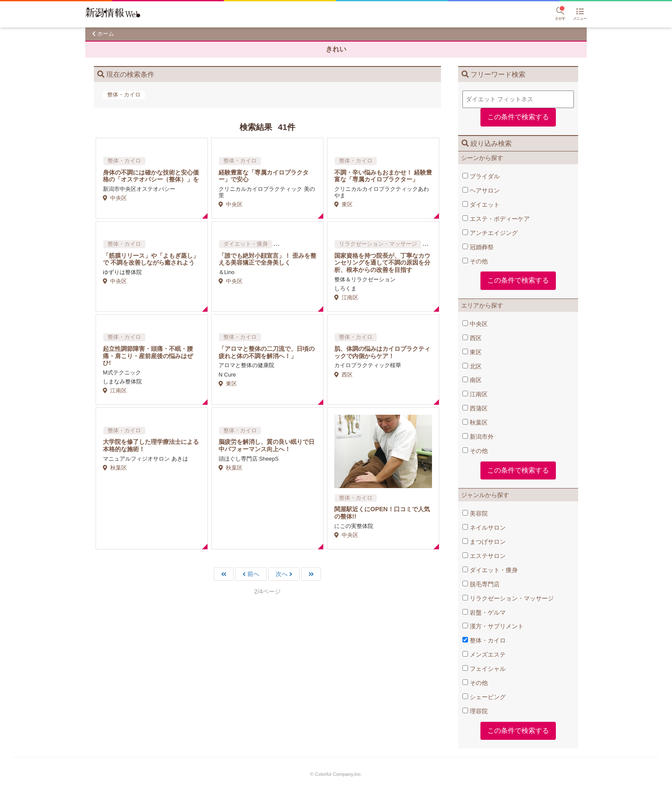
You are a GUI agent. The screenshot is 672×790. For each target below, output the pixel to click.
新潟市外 (478, 437)
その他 (475, 261)
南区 (472, 380)
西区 (472, 338)
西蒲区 (475, 408)
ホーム (106, 34)
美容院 (475, 513)
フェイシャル (484, 669)
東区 (472, 352)
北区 (472, 366)
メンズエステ (484, 654)
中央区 (475, 324)
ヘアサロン (481, 190)
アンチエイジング (490, 233)
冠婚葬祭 (478, 247)
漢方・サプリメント (493, 626)
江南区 (475, 394)
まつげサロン (484, 542)
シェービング (484, 697)
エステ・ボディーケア (496, 219)
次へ (282, 574)
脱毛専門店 (481, 584)
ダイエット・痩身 (490, 570)
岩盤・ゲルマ (484, 612)
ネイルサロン (484, 528)
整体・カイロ (484, 640)
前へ (253, 574)
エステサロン (484, 556)
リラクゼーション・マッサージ (508, 598)
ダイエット (481, 205)
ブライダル (481, 176)
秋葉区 (475, 422)
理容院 (475, 711)
